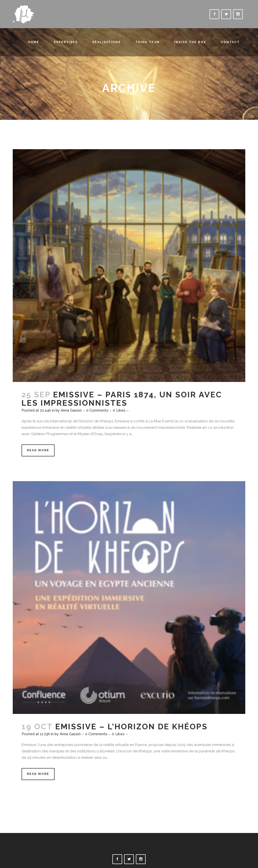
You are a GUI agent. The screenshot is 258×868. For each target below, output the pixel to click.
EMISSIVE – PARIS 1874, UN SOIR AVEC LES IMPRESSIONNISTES (122, 399)
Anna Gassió (71, 410)
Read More (38, 450)
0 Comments (97, 410)
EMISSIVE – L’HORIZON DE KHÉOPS (131, 727)
